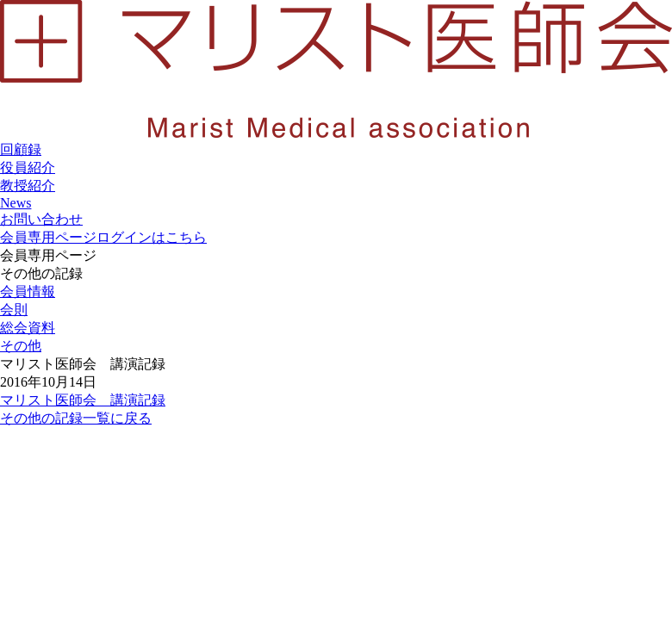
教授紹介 (28, 186)
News (16, 203)
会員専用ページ (103, 237)
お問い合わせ (41, 219)
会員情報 (28, 291)
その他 (21, 346)
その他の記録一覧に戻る (76, 418)
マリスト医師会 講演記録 (83, 400)
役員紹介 (28, 167)
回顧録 (21, 149)
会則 (14, 310)
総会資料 (28, 328)
